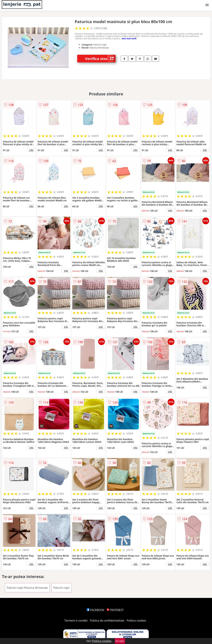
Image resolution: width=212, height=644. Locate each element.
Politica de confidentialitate (107, 621)
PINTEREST (115, 610)
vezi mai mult (129, 38)
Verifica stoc (100, 59)
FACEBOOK (95, 610)
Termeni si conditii (76, 621)
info (31, 150)
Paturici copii (61, 588)
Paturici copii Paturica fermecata (27, 588)
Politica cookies (136, 621)
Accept (120, 641)
